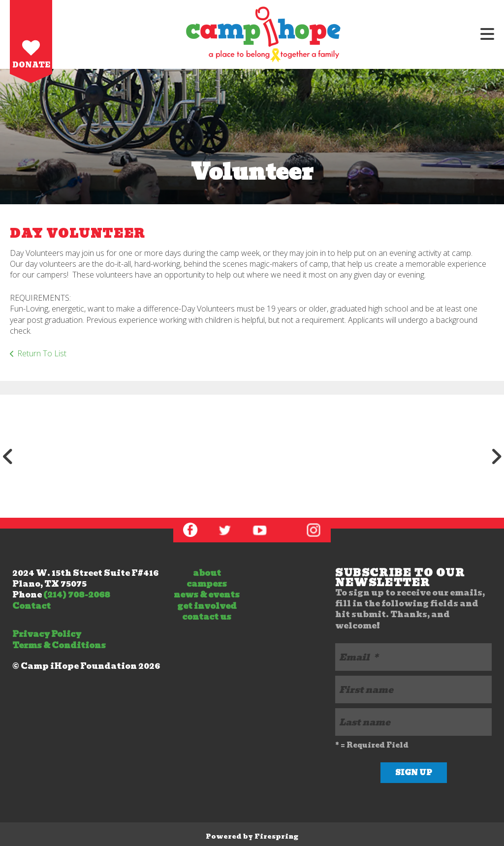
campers (207, 584)
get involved (207, 606)
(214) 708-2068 (77, 595)
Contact (31, 606)
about (207, 573)
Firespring (276, 837)
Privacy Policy (47, 634)
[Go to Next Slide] (496, 456)
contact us (207, 617)
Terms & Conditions (59, 645)
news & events (207, 595)
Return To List (42, 353)
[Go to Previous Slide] (8, 456)
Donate (31, 65)
